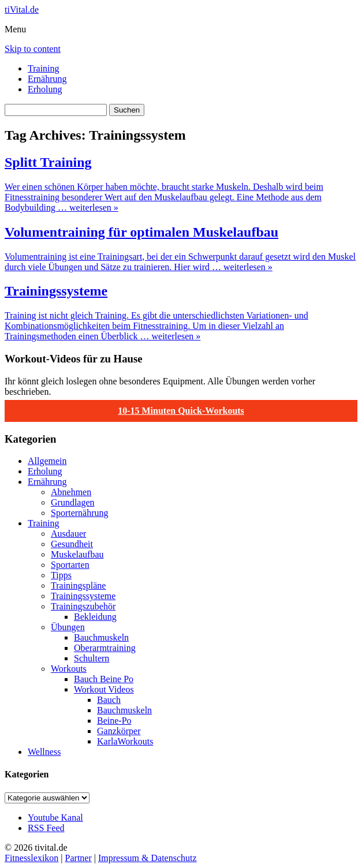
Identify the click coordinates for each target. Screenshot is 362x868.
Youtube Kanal (55, 818)
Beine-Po (114, 721)
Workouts (69, 669)
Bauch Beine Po (104, 679)
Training (44, 68)
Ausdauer (68, 534)
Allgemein (47, 461)
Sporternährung (80, 513)
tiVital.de (22, 10)
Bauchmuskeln (101, 637)
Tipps (61, 575)
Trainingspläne (78, 585)
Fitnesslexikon (31, 858)
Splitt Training (48, 162)
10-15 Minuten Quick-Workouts (181, 411)
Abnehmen (71, 492)
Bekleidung (95, 617)
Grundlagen (73, 502)
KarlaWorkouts (125, 741)
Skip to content (33, 49)
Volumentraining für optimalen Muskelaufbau (141, 232)
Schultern (92, 658)
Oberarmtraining (105, 648)
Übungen (68, 627)
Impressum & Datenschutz (148, 858)
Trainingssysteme (56, 291)
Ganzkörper (119, 731)
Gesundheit (72, 544)
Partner (79, 858)
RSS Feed (46, 828)
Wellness (44, 752)
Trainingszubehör (83, 606)
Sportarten (70, 565)
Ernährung (47, 79)
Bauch (109, 700)
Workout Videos (104, 689)
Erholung (45, 89)
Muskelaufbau (77, 554)
